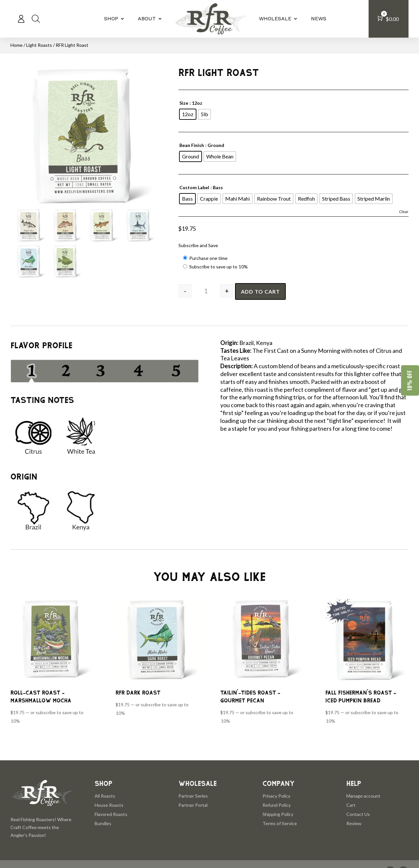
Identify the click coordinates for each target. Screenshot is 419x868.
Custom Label (194, 187)
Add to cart (260, 291)
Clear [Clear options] (404, 212)
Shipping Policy (278, 814)
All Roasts (105, 796)
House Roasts (109, 805)
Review (354, 823)
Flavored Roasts (111, 814)
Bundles (103, 823)
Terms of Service (280, 823)
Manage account (363, 796)
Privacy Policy (276, 796)
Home (17, 45)
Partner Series (193, 796)
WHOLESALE (275, 18)
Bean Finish (192, 145)
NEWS (319, 18)
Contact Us (358, 814)
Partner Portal (193, 805)
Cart (351, 805)
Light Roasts (39, 45)
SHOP (111, 18)
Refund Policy (277, 805)
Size (184, 103)
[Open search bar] (36, 19)
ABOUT (147, 18)
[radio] (188, 114)
